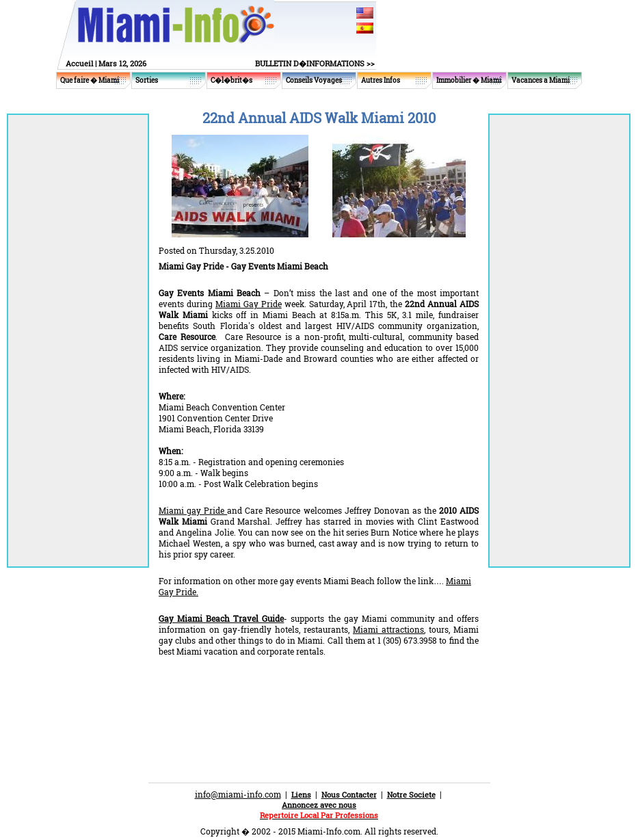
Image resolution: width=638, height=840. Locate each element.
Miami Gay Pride (249, 304)
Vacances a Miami (541, 80)
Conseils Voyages (314, 80)
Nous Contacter (349, 795)
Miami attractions (388, 629)
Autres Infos (381, 80)
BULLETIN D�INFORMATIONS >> (315, 63)
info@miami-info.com (238, 794)
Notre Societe (411, 795)
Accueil (79, 63)
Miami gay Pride (193, 510)
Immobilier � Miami (469, 80)
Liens (301, 795)
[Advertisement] (319, 694)
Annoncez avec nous (319, 805)
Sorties (147, 80)
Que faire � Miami (90, 80)
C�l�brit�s (231, 80)
